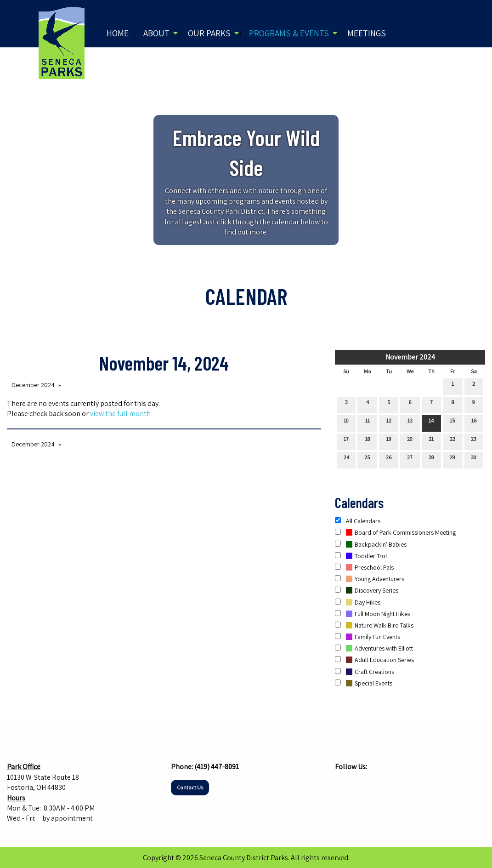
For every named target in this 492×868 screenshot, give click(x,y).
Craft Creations (365, 672)
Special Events (364, 683)
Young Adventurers (370, 579)
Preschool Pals (364, 567)
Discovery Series (367, 590)
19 (389, 441)
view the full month (120, 414)
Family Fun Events (368, 637)
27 (410, 459)
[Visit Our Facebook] (342, 785)
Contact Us (190, 787)
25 (367, 459)
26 (389, 459)
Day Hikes (358, 602)
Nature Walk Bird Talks (374, 625)
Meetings (367, 33)
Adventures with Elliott (374, 648)
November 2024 (410, 357)
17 (346, 441)
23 (474, 441)
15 (452, 423)
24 (346, 459)
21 (431, 441)
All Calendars (358, 521)
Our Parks (209, 33)
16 (474, 423)
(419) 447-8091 (217, 767)
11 (368, 423)
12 (389, 423)
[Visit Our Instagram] (357, 785)
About (156, 33)
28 (431, 459)
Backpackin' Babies (371, 544)
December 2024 (33, 385)
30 (474, 459)
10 (346, 423)
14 (431, 423)
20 (410, 441)
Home (118, 33)
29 (452, 459)
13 (410, 423)
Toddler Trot (361, 556)
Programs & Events (289, 33)
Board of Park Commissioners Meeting (395, 532)
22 (452, 441)
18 (368, 441)
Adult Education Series (374, 660)
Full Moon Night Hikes (373, 614)
